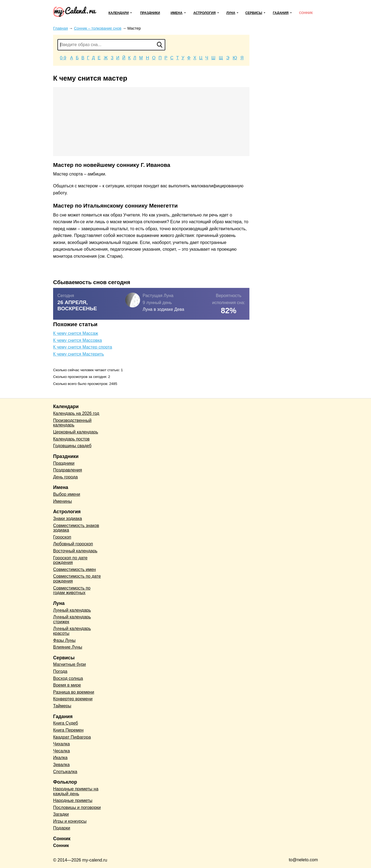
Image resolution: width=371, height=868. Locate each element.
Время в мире (67, 685)
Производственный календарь (72, 423)
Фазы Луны (64, 640)
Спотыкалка (65, 772)
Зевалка (61, 765)
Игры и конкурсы (70, 821)
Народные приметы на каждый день (76, 791)
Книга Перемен (68, 730)
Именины (63, 501)
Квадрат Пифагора (72, 737)
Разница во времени (74, 692)
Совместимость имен (75, 569)
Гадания (281, 13)
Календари (118, 13)
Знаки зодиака (68, 519)
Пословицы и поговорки (77, 807)
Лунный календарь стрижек (72, 619)
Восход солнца (68, 678)
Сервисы (254, 13)
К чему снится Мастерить (79, 354)
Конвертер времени (73, 699)
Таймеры (62, 706)
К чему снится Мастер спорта (83, 347)
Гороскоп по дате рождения (70, 560)
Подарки (62, 828)
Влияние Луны (68, 647)
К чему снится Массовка (78, 340)
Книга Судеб (66, 723)
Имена (177, 13)
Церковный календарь (76, 432)
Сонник (306, 13)
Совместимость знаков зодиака (76, 528)
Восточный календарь (75, 551)
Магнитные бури (70, 664)
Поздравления (68, 470)
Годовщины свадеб (72, 446)
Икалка (60, 758)
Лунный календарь (72, 610)
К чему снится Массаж (76, 333)
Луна (231, 13)
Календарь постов (71, 439)
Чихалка (61, 744)
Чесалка (61, 751)
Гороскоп (62, 537)
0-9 (63, 58)
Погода (60, 671)
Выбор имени (67, 494)
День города (65, 477)
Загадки (61, 814)
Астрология (205, 13)
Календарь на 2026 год (76, 413)
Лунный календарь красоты (72, 631)
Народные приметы (73, 800)
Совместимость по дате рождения (77, 579)
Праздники (150, 13)
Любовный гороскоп (73, 544)
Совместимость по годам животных (72, 590)
